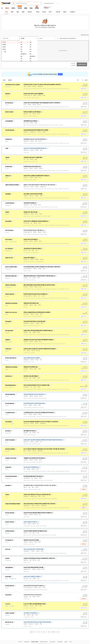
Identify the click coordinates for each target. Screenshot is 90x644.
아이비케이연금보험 (10, 130)
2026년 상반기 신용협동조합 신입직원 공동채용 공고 (36, 221)
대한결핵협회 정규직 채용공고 (31, 121)
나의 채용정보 (72, 12)
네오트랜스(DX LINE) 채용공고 (31, 376)
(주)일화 (7, 212)
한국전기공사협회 (9, 112)
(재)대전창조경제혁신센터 (11, 276)
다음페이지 (56, 632)
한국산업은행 (8, 322)
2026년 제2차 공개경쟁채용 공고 (31, 467)
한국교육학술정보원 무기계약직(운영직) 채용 (34, 403)
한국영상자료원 (9, 167)
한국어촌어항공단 (9, 103)
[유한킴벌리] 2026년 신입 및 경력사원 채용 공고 (35, 139)
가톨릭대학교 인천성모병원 (11, 303)
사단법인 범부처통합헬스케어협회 (13, 504)
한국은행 (7, 558)
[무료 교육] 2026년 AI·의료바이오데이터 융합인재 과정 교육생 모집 (39, 504)
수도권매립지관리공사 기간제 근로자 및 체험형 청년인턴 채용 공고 (39, 413)
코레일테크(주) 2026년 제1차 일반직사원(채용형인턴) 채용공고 (39, 340)
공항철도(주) (8, 176)
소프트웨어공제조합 (10, 203)
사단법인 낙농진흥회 (10, 613)
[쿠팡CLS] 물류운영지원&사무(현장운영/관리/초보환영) (37, 312)
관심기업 (10, 80)
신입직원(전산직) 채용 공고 (30, 203)
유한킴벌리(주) (8, 139)
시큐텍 (7, 148)
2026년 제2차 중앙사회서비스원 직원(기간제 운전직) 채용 (37, 622)
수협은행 (7, 158)
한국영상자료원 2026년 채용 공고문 (32, 167)
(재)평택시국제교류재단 (10, 285)
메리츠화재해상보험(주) (10, 385)
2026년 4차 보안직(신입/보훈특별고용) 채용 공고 (35, 148)
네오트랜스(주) (8, 376)
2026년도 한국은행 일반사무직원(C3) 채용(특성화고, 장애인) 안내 (39, 558)
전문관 (50, 12)
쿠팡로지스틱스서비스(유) (11, 312)
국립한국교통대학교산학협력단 (12, 185)
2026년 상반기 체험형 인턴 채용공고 (32, 577)
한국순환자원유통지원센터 (11, 476)
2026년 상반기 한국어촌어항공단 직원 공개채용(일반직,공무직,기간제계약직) (42, 103)
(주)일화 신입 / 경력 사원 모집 (30, 212)
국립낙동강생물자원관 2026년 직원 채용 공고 (34, 394)
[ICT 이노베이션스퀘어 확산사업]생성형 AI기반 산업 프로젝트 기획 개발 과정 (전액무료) (44, 449)
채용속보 (38, 12)
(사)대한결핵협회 (9, 121)
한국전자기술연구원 (10, 294)
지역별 (6, 12)
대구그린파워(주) (9, 249)
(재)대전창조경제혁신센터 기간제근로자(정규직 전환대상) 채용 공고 (39, 276)
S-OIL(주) (7, 604)
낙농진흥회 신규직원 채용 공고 (31, 613)
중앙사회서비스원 (9, 622)
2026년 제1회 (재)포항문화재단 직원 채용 (33, 567)
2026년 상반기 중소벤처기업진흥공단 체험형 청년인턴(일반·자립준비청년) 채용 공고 (43, 440)
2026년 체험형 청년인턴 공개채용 (32, 358)
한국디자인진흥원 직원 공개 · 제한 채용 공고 (34, 230)
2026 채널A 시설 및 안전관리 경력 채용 (33, 194)
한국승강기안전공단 (10, 522)
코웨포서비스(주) (9, 258)
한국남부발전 (8, 577)
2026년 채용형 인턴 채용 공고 (31, 522)
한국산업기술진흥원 (10, 513)
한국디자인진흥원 (9, 230)
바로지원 (84, 489)
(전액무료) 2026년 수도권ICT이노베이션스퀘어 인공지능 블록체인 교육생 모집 (42, 85)
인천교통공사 (8, 431)
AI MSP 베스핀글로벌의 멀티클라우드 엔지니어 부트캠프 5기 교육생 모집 (41, 422)
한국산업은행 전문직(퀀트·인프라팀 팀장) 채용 (34, 321)
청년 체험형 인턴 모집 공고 (30, 431)
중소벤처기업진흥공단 (10, 440)
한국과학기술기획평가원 (11, 358)
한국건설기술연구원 (10, 586)
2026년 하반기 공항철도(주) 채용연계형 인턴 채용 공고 (36, 176)
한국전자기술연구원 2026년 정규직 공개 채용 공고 (35, 294)
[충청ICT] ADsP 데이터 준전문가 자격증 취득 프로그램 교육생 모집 (39, 185)
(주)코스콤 (7, 549)
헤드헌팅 (44, 12)
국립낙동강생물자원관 (10, 394)
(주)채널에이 (8, 194)
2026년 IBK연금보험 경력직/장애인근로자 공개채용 (36, 130)
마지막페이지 (59, 632)
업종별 (23, 12)
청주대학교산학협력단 (10, 449)
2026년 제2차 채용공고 (29, 258)
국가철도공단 (8, 349)
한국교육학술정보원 (10, 404)
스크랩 (4, 80)
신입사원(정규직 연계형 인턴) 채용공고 (33, 249)
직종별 (12, 12)
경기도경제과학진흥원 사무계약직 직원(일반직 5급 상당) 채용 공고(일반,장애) (42, 267)
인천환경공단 (8, 467)
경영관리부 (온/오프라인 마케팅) (31, 540)
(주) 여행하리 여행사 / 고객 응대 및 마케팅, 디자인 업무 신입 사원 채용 (40, 485)
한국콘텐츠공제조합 (10, 531)
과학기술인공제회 (9, 331)
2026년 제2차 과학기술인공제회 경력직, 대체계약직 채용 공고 (38, 331)
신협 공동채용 (8, 221)
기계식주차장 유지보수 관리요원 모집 (32, 595)
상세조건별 (29, 12)
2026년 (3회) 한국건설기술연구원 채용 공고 (34, 586)
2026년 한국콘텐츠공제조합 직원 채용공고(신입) (35, 531)
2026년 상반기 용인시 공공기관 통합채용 (33, 94)
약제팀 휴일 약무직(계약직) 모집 (31, 303)
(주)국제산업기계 (9, 540)
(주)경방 (7, 495)
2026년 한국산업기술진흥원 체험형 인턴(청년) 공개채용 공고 (38, 513)
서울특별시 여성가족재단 (11, 458)
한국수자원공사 (9, 240)
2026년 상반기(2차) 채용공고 (31, 239)
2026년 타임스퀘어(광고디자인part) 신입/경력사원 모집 (37, 495)
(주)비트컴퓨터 (8, 422)
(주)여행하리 (8, 486)
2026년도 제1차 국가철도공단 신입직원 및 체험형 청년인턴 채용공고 (40, 349)
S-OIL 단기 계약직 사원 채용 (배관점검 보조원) (34, 604)
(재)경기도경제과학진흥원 (11, 267)
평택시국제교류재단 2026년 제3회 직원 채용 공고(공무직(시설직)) (39, 285)
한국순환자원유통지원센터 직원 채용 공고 (33, 476)
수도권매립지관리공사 (10, 413)
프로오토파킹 (8, 595)
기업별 (17, 12)
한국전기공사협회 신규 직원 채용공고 (32, 112)
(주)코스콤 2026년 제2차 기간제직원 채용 (33, 549)
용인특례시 (8, 94)
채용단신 (65, 12)
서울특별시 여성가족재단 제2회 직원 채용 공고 (34, 458)
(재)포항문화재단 (9, 568)
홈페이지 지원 (84, 88)
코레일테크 (8, 340)
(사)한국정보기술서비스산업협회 (12, 85)
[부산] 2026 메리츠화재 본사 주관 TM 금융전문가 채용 (36, 385)
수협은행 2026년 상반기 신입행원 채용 (33, 157)
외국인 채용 (58, 12)
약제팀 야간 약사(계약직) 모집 (31, 367)
